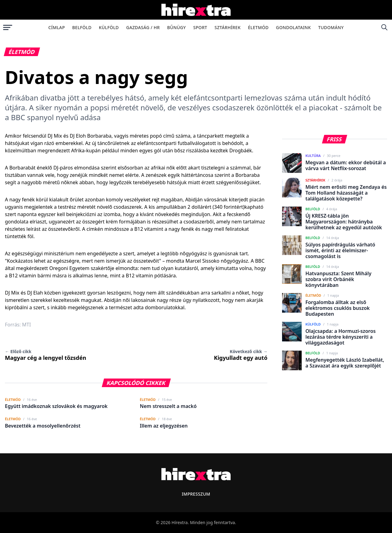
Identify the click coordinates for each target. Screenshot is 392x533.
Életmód (258, 27)
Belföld (82, 27)
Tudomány (331, 27)
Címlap (57, 27)
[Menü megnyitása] (8, 27)
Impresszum (196, 494)
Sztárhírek (228, 27)
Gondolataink (293, 27)
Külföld (109, 27)
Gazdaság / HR (143, 27)
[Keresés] (384, 27)
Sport (200, 27)
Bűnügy (177, 27)
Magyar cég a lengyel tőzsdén (45, 355)
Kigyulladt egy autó (241, 355)
